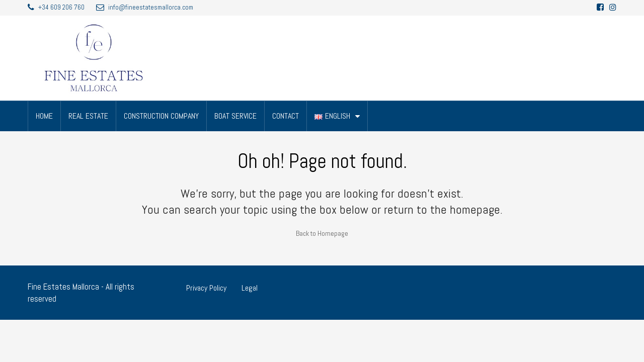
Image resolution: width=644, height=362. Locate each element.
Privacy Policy (206, 288)
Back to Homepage (322, 233)
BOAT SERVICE (235, 116)
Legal (250, 288)
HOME (44, 116)
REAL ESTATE (88, 116)
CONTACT (286, 116)
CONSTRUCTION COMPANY (161, 116)
